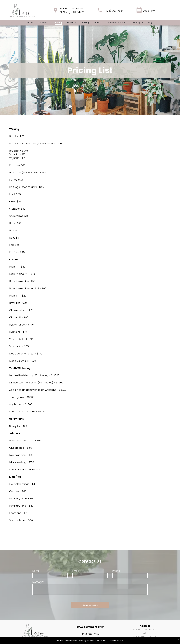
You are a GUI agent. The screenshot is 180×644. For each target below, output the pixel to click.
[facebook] (31, 641)
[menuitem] (30, 23)
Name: (36, 571)
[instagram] (37, 641)
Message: (38, 582)
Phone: (116, 571)
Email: (76, 571)
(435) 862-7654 (114, 11)
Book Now (149, 11)
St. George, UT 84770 (72, 12)
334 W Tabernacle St (72, 9)
